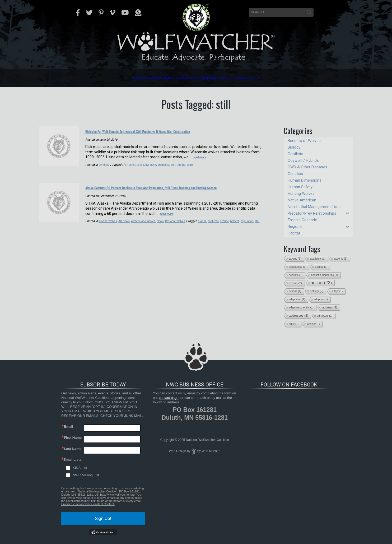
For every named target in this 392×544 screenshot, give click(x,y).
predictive (168, 171)
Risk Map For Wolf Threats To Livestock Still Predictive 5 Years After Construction (165, 134)
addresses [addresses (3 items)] (298, 316)
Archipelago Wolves (145, 233)
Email (69, 427)
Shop (140, 78)
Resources (170, 78)
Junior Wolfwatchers (262, 78)
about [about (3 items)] (295, 259)
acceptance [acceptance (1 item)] (297, 267)
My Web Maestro (208, 451)
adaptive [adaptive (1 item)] (321, 299)
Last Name (73, 449)
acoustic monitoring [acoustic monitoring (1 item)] (325, 275)
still (178, 171)
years (196, 171)
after (126, 171)
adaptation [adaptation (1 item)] (297, 299)
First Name (73, 438)
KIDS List (80, 468)
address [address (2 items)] (330, 307)
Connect (312, 78)
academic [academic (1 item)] (318, 259)
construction (139, 171)
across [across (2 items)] (295, 283)
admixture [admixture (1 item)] (325, 316)
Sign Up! (103, 518)
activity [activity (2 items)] (317, 291)
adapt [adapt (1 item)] (337, 291)
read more (201, 163)
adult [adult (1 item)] (294, 324)
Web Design (177, 451)
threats (187, 171)
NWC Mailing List (86, 475)
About (116, 78)
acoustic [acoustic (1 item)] (296, 275)
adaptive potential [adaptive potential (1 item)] (301, 308)
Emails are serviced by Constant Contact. (88, 504)
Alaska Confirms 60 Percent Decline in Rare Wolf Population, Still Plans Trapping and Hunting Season (168, 196)
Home (73, 78)
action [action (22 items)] (321, 283)
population (254, 233)
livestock (154, 171)
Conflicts (104, 171)
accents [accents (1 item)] (341, 259)
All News (125, 233)
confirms (218, 233)
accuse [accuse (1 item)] (321, 267)
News (93, 78)
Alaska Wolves (108, 233)
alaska (207, 233)
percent (241, 233)
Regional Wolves (179, 233)
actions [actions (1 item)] (295, 291)
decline (230, 233)
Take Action (209, 78)
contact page (169, 398)
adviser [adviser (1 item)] (313, 324)
